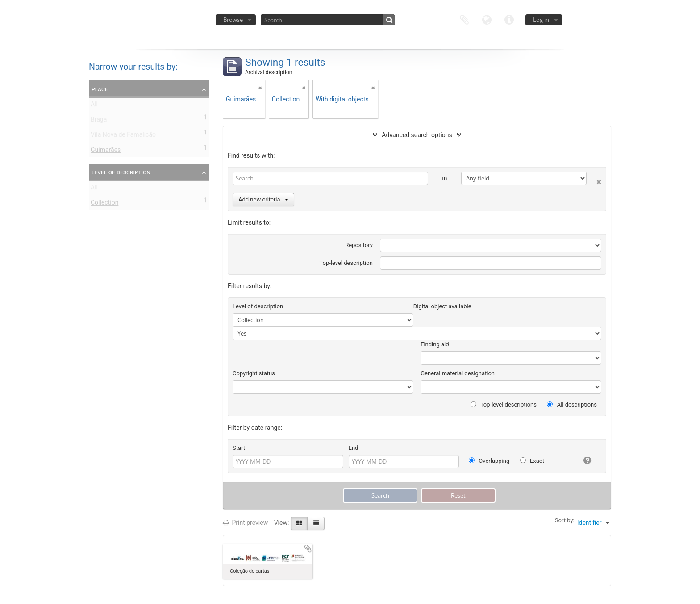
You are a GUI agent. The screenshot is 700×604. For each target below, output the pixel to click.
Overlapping (489, 461)
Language (487, 19)
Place (100, 89)
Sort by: (565, 520)
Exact (532, 461)
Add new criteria (263, 199)
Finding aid (435, 344)
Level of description (121, 172)
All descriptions (572, 405)
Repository (359, 245)
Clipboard (464, 19)
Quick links (509, 19)
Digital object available (442, 306)
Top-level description (346, 263)
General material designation (458, 373)
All (94, 106)
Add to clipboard (308, 549)
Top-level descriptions (504, 405)
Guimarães (106, 151)
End (354, 448)
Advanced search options (417, 135)
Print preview (245, 523)
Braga (99, 121)
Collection (104, 204)
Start (239, 448)
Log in (541, 20)
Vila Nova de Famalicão (123, 136)
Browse (233, 20)
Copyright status (254, 373)
